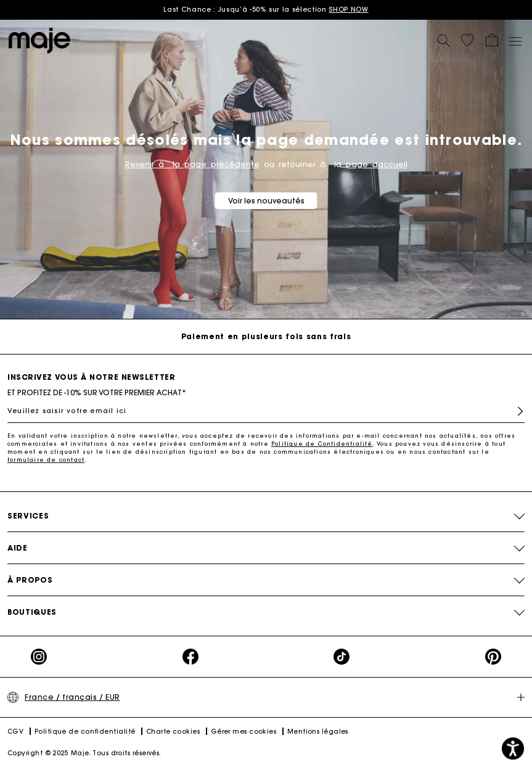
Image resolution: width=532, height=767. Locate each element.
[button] (467, 40)
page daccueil (377, 164)
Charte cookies (173, 732)
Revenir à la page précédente (192, 164)
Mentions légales (318, 732)
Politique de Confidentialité (322, 444)
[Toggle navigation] (515, 41)
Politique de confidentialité (85, 732)
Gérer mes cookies (244, 732)
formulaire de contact (46, 460)
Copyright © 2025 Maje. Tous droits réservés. (84, 753)
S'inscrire (520, 411)
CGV (15, 732)
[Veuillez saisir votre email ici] (266, 411)
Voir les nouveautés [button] (266, 201)
